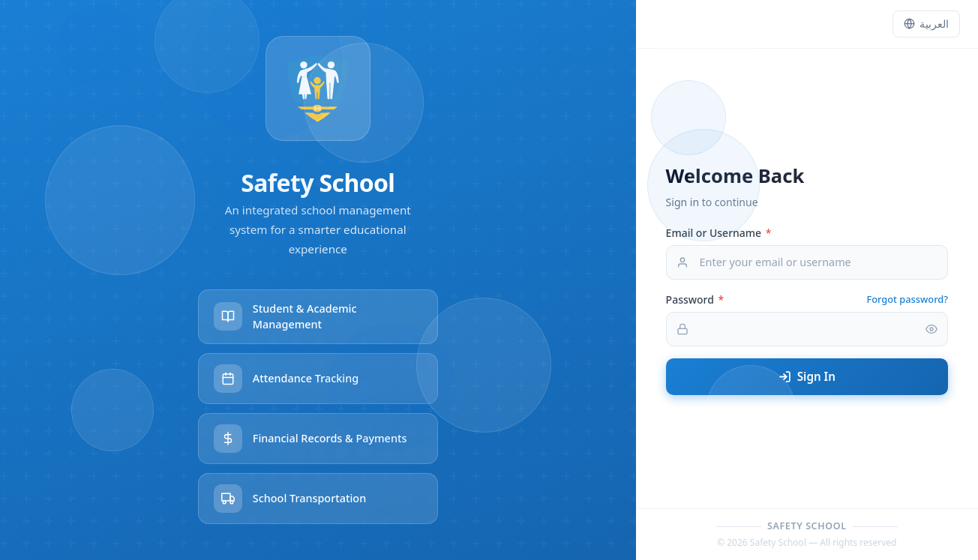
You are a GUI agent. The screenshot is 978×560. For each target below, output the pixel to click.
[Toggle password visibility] (931, 329)
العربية (926, 24)
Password (695, 299)
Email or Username (719, 233)
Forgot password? (908, 299)
